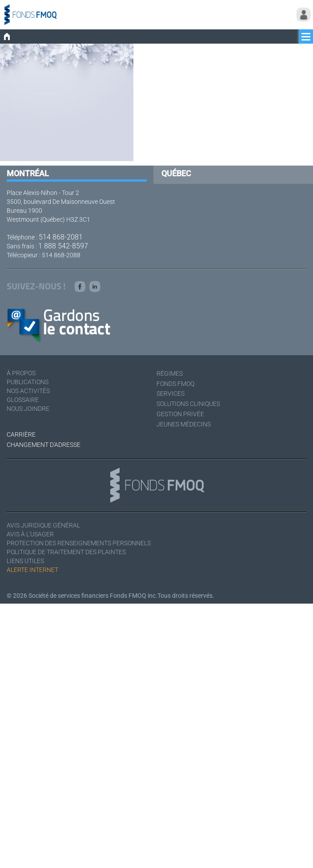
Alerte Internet (32, 570)
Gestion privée (180, 414)
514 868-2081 (61, 237)
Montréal (28, 173)
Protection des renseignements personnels (79, 543)
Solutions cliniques (188, 404)
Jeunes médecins (184, 424)
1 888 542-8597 (63, 246)
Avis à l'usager (30, 534)
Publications (28, 382)
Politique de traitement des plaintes (66, 552)
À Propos (21, 373)
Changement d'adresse (44, 445)
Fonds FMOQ (175, 384)
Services (171, 393)
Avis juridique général (43, 525)
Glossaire (23, 400)
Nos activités (28, 391)
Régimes (170, 373)
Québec (176, 173)
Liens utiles (25, 561)
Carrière (21, 434)
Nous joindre (28, 409)
